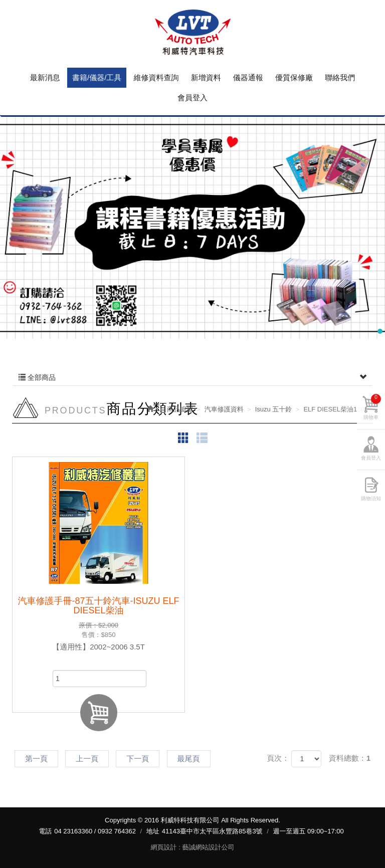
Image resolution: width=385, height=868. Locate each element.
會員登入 (371, 458)
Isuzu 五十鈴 (274, 409)
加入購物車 (99, 713)
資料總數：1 (350, 758)
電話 (45, 831)
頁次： (278, 758)
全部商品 (192, 377)
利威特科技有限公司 (192, 33)
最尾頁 (189, 758)
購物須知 (371, 498)
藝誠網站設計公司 (208, 847)
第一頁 (36, 758)
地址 (153, 831)
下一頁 (138, 758)
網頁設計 (164, 847)
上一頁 (87, 758)
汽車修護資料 (224, 409)
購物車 (372, 407)
